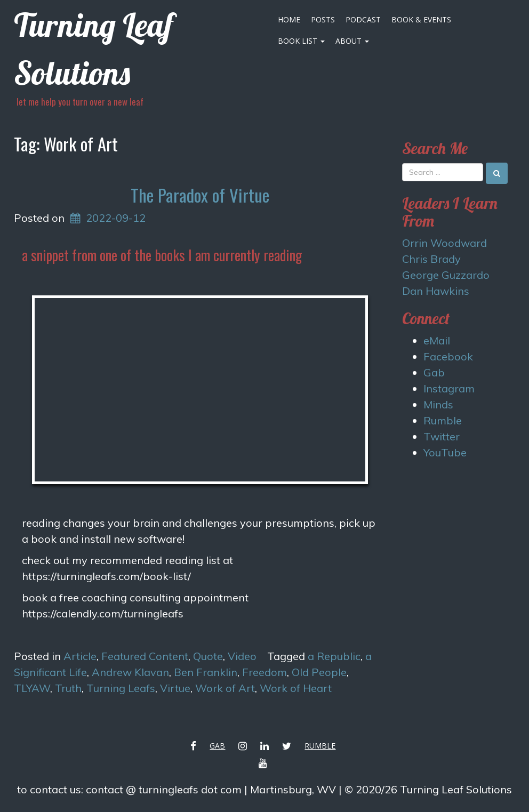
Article (80, 656)
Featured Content (145, 656)
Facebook (448, 356)
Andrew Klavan (130, 672)
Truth (68, 688)
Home (289, 19)
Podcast (363, 19)
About (352, 41)
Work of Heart (296, 688)
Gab (434, 372)
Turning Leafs (121, 688)
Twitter (442, 436)
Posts (323, 19)
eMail (437, 340)
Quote (208, 656)
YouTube (445, 452)
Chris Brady (431, 259)
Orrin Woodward (444, 243)
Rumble (443, 420)
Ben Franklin (206, 672)
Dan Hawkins (436, 291)
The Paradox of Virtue (200, 195)
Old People (319, 672)
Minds (438, 404)
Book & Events (421, 19)
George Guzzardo (446, 275)
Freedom (264, 672)
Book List (301, 41)
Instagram (449, 388)
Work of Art (225, 688)
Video (242, 656)
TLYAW (32, 688)
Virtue (175, 688)
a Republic (334, 656)
